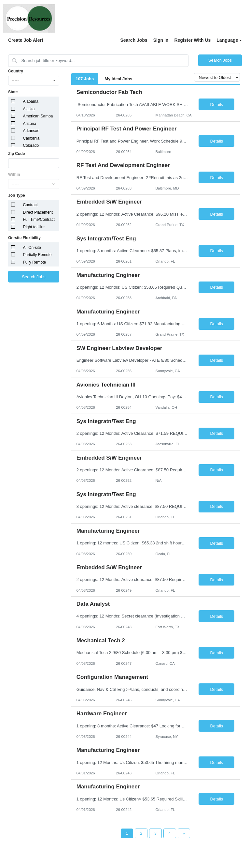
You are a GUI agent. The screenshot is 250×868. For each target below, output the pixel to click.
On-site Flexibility (24, 238)
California (31, 138)
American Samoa (38, 116)
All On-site (32, 248)
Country (16, 71)
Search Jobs (134, 40)
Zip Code (16, 154)
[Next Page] (184, 833)
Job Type (17, 195)
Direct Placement (38, 212)
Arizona (30, 124)
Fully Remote (35, 262)
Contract (30, 205)
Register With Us (192, 40)
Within (14, 175)
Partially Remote (37, 255)
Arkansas (31, 131)
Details (216, 105)
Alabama (31, 101)
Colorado (31, 145)
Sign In (161, 40)
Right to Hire (34, 227)
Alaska (29, 109)
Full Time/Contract (39, 220)
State (13, 92)
